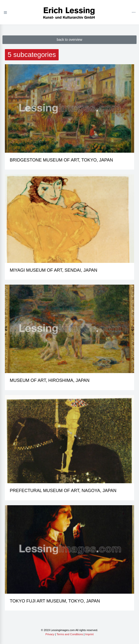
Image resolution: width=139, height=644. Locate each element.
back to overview (69, 40)
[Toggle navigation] (134, 13)
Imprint (89, 634)
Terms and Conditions (70, 634)
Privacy (50, 634)
